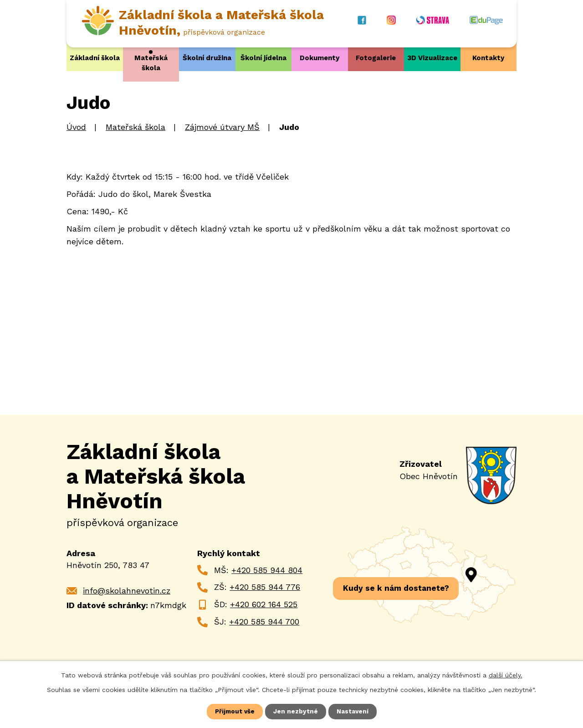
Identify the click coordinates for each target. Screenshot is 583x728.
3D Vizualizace (432, 58)
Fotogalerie (376, 58)
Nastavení (353, 711)
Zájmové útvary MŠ (222, 127)
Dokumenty (320, 58)
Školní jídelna (263, 58)
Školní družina (207, 58)
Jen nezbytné (296, 711)
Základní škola (95, 58)
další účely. (506, 675)
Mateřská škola (151, 63)
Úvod (76, 127)
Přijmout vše (235, 711)
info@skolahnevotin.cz (127, 590)
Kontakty (488, 58)
